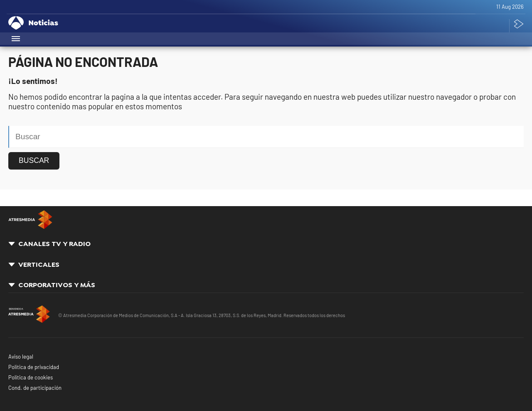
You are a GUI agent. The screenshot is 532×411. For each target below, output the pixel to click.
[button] (17, 39)
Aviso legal (21, 357)
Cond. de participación (35, 388)
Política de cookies (31, 377)
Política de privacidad (34, 367)
